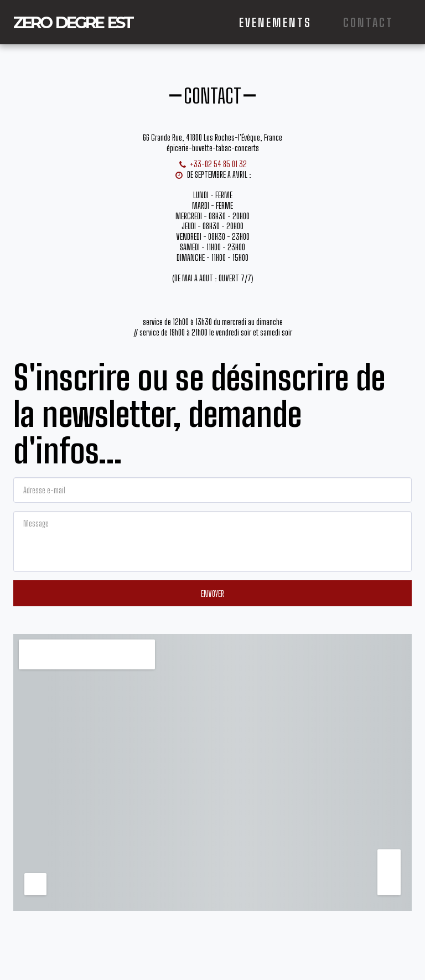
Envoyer (212, 594)
